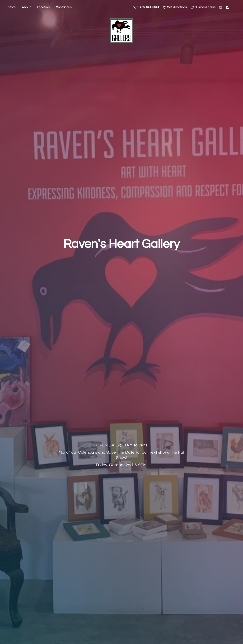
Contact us (64, 7)
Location (43, 7)
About (26, 7)
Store (12, 7)
